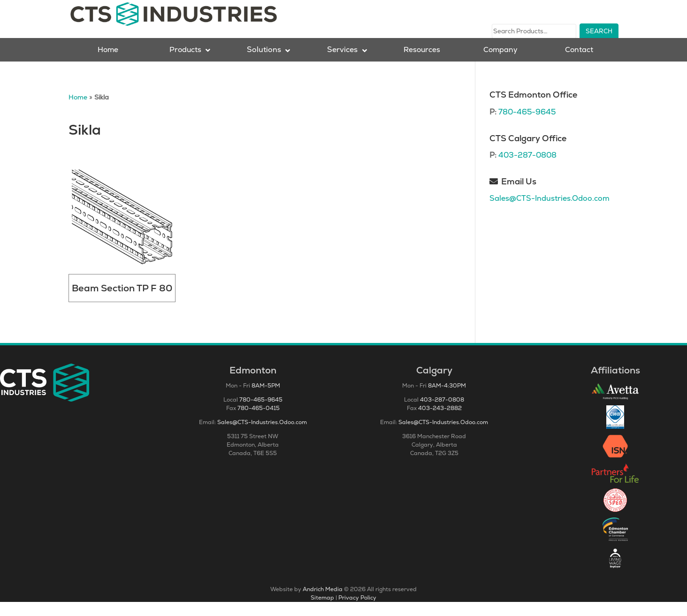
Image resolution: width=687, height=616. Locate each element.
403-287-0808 (527, 169)
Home (78, 111)
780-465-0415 (259, 422)
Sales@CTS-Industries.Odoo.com (550, 212)
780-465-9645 (527, 125)
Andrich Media (323, 603)
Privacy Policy (357, 612)
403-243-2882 (440, 422)
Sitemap (322, 612)
